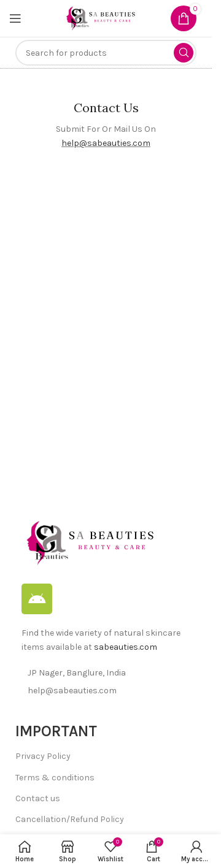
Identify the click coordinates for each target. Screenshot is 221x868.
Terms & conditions (55, 778)
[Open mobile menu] (15, 18)
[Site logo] (100, 17)
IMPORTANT (56, 731)
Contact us (38, 798)
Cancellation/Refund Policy (70, 819)
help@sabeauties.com (106, 143)
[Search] (106, 53)
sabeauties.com (126, 647)
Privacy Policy (43, 756)
